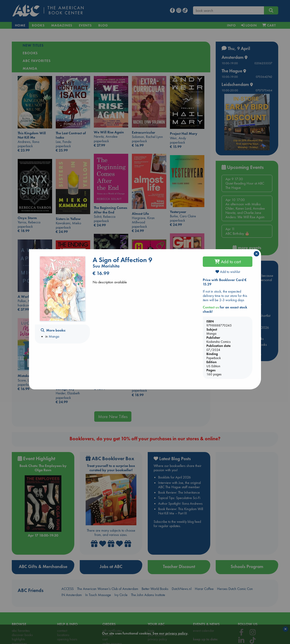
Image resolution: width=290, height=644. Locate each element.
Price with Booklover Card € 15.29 (225, 282)
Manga (54, 336)
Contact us (211, 307)
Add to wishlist (228, 272)
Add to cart (228, 262)
